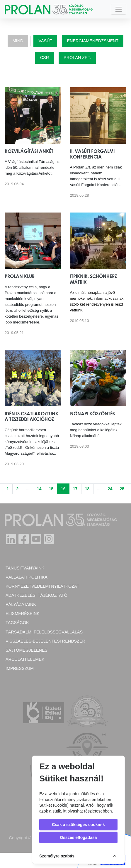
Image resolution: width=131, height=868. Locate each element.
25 (122, 489)
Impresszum (20, 668)
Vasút (45, 41)
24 (110, 489)
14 (39, 489)
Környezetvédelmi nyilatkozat (42, 586)
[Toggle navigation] (119, 9)
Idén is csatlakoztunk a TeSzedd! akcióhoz (32, 416)
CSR (45, 58)
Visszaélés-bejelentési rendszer (45, 641)
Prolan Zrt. (77, 58)
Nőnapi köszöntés (92, 414)
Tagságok (17, 623)
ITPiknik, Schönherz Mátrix (93, 279)
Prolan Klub (20, 276)
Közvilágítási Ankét (29, 151)
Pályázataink (21, 604)
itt (65, 811)
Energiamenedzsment (93, 41)
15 (51, 489)
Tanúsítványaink (25, 568)
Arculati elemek (25, 659)
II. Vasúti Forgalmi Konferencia (92, 154)
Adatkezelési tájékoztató (36, 595)
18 (87, 489)
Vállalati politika (27, 577)
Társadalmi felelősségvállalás (44, 632)
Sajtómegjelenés (27, 650)
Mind (18, 41)
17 (75, 489)
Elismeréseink (23, 614)
